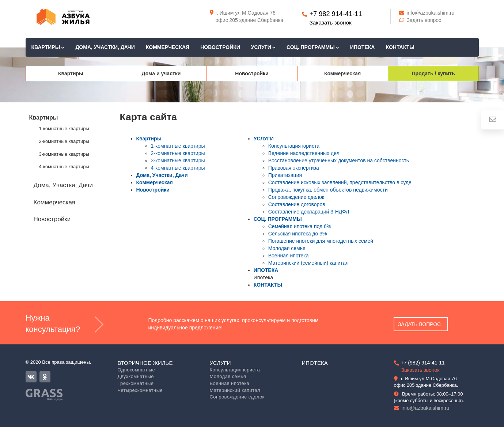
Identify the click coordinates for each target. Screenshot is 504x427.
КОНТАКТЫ (400, 47)
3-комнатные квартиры (64, 154)
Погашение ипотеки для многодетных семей (321, 241)
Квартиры (48, 47)
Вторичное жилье (145, 363)
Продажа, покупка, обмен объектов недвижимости (328, 190)
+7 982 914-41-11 (336, 14)
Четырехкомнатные (140, 390)
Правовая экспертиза (294, 168)
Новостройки (220, 47)
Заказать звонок (331, 22)
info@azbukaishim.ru (427, 13)
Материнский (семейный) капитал (308, 263)
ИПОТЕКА (363, 47)
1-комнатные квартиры (64, 129)
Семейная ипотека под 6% (300, 226)
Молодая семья (287, 248)
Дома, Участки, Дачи (105, 47)
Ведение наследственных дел (304, 153)
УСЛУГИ (263, 47)
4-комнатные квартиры (64, 167)
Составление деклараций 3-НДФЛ (309, 212)
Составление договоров (297, 204)
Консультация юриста (294, 146)
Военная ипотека (289, 256)
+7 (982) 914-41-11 (423, 363)
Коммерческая (168, 47)
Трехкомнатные (136, 383)
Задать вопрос (420, 20)
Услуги (220, 363)
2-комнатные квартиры (64, 141)
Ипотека (315, 363)
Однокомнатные (137, 370)
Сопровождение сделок (296, 197)
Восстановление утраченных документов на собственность (339, 160)
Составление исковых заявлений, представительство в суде (340, 182)
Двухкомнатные (136, 376)
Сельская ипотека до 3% (298, 234)
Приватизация (285, 175)
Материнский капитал (235, 390)
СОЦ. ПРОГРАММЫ (313, 47)
